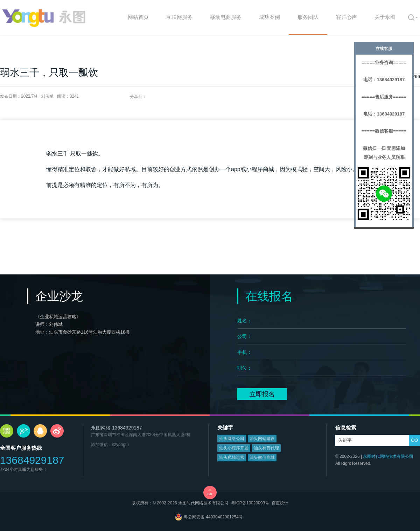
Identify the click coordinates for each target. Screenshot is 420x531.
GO (414, 440)
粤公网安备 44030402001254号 (213, 517)
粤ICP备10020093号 (250, 503)
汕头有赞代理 (266, 448)
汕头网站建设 (262, 439)
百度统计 (280, 503)
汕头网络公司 (232, 439)
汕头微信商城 (262, 457)
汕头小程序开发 (234, 448)
